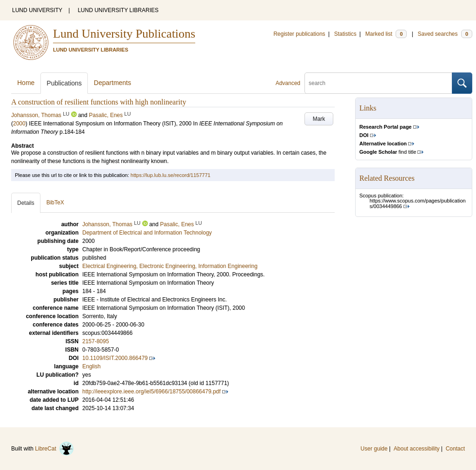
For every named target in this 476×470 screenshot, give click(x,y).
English (91, 366)
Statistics (345, 34)
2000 (19, 124)
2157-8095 (96, 341)
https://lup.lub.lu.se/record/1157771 (171, 175)
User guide (374, 449)
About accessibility (417, 449)
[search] (378, 83)
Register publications (299, 34)
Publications (64, 83)
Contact (455, 449)
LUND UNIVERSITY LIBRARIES (118, 10)
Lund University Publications (124, 34)
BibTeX (55, 202)
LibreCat (54, 449)
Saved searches (445, 34)
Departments (112, 83)
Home (26, 83)
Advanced (288, 83)
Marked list (386, 34)
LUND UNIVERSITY (37, 10)
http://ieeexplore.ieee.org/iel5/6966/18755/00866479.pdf (152, 392)
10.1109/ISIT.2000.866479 (115, 358)
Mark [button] (319, 119)
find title (388, 152)
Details (26, 203)
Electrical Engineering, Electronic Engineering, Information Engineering (170, 266)
